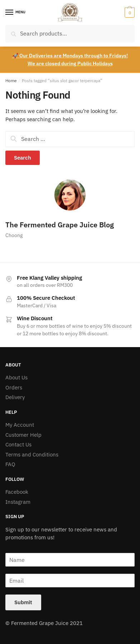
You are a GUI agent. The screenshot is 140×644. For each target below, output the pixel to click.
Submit (23, 602)
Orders (14, 387)
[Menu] (16, 13)
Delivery (15, 397)
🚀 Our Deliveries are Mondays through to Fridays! (70, 56)
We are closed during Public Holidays (70, 63)
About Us (16, 377)
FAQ (10, 464)
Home (11, 80)
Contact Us (18, 444)
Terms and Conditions (32, 454)
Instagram (18, 502)
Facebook (17, 492)
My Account (20, 425)
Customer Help (23, 435)
